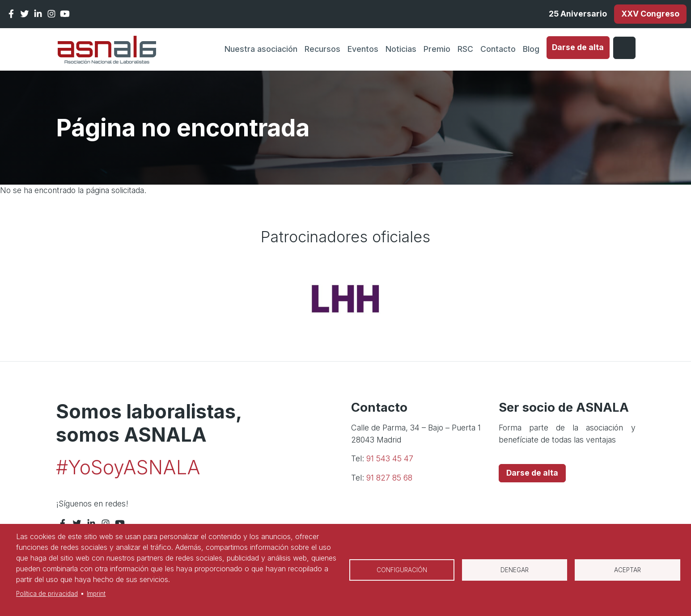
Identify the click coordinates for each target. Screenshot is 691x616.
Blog (531, 49)
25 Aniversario (578, 14)
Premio (437, 49)
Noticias (401, 49)
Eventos (363, 49)
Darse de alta (578, 47)
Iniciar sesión (624, 48)
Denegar (515, 570)
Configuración (402, 570)
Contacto (498, 49)
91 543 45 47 (390, 458)
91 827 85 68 (389, 478)
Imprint (96, 594)
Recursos (322, 49)
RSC (465, 49)
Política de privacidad (47, 594)
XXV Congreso (650, 14)
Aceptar (627, 570)
